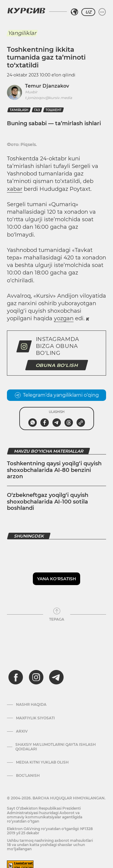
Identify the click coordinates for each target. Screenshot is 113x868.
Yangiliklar (22, 33)
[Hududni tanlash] (74, 12)
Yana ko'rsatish (56, 579)
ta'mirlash (19, 110)
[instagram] (36, 677)
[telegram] (56, 677)
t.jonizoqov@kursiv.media (49, 98)
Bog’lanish (28, 776)
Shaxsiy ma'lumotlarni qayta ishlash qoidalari (56, 747)
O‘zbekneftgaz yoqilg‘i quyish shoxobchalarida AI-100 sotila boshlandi (48, 502)
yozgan (64, 318)
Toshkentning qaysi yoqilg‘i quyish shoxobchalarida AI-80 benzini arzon (54, 470)
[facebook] (16, 677)
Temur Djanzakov (47, 86)
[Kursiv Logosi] (26, 11)
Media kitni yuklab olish (42, 762)
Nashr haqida (31, 705)
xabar (15, 189)
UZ (88, 12)
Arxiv (22, 731)
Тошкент (53, 110)
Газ (37, 110)
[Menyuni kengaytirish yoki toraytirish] (102, 12)
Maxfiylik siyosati (35, 718)
